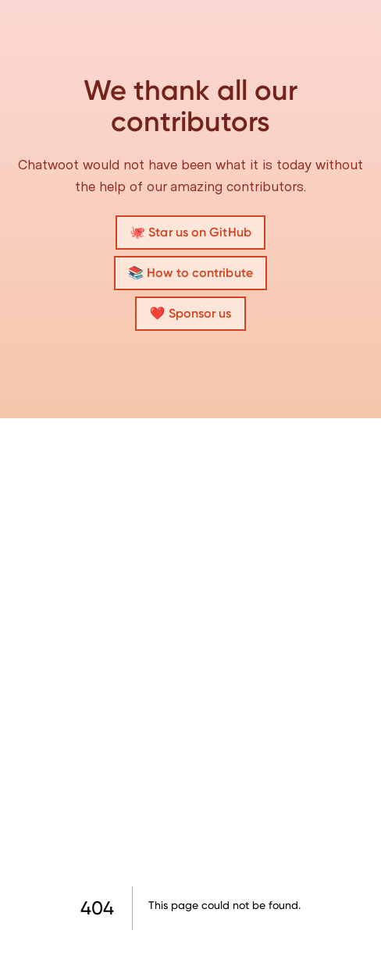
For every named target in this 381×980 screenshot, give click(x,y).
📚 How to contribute (190, 273)
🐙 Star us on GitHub (190, 232)
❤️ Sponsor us (190, 313)
